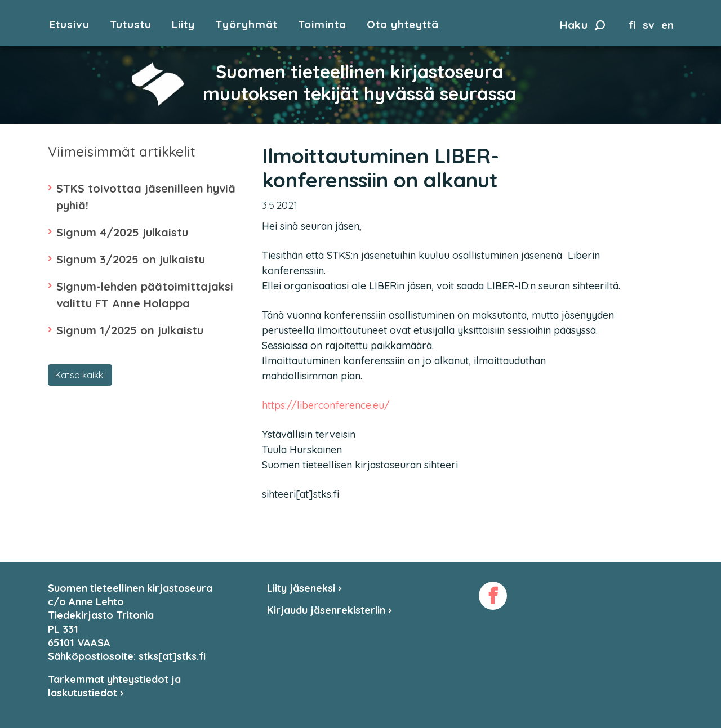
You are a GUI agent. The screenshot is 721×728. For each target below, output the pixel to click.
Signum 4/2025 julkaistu (122, 232)
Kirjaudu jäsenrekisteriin (330, 610)
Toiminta (322, 24)
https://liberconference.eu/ (326, 405)
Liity (183, 24)
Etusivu (70, 24)
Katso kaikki (80, 375)
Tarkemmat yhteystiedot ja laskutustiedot (114, 686)
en (667, 25)
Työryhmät (246, 24)
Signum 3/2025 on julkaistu (131, 259)
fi (632, 25)
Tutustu (131, 24)
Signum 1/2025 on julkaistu (130, 330)
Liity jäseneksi (304, 588)
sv (649, 25)
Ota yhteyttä (403, 24)
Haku (582, 25)
